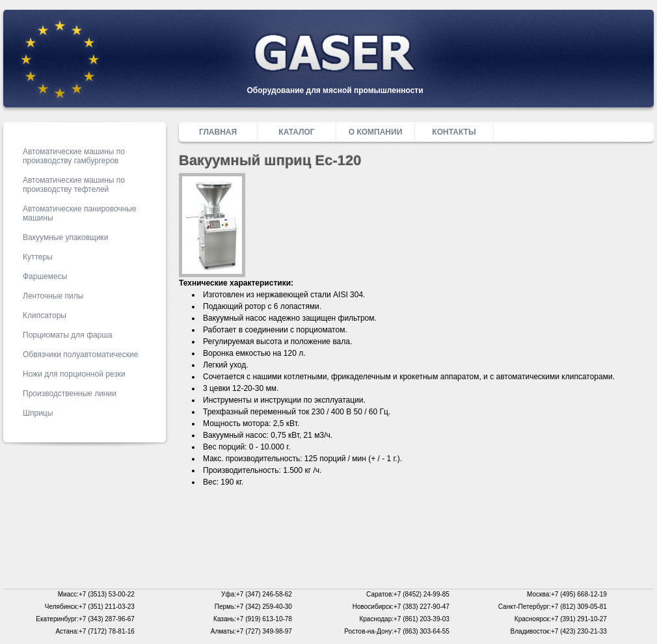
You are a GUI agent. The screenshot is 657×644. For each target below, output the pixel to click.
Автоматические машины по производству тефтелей (74, 185)
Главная (218, 132)
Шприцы (38, 413)
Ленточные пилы (53, 296)
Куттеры (38, 257)
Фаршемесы (45, 276)
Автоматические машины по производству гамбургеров (74, 156)
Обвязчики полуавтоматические (80, 355)
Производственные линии (70, 394)
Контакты (454, 132)
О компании (376, 132)
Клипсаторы (45, 315)
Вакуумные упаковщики (66, 237)
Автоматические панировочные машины (80, 213)
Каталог (296, 132)
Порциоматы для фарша (68, 335)
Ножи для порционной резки (74, 374)
